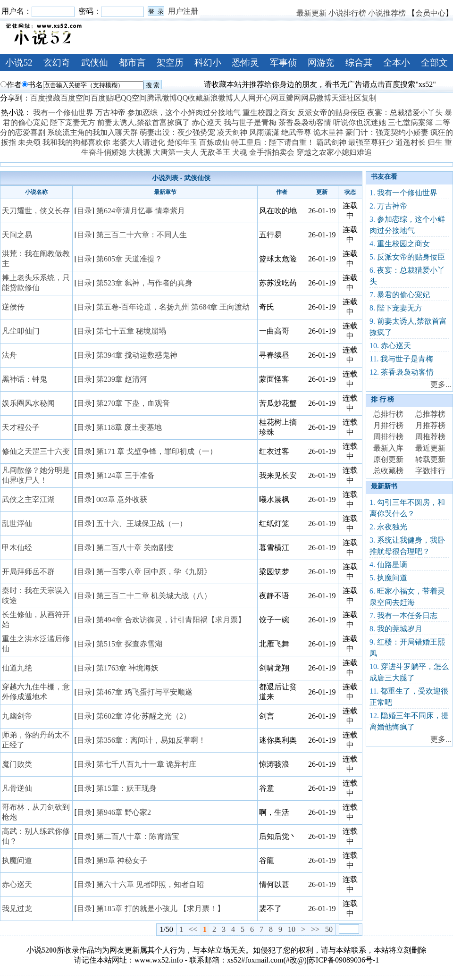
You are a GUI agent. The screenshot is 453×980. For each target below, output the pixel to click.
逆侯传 (13, 307)
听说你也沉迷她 (360, 122)
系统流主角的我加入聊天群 (92, 132)
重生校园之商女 (269, 113)
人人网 (244, 98)
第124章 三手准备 (126, 475)
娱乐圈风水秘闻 (28, 403)
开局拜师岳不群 (28, 572)
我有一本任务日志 (407, 616)
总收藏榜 (388, 471)
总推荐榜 (430, 414)
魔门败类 (17, 764)
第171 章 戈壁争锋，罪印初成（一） (157, 451)
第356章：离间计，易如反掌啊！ (151, 740)
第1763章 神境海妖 (127, 668)
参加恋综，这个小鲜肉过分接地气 (184, 113)
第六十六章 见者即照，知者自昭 (150, 884)
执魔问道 (17, 860)
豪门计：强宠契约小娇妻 (387, 132)
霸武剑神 (331, 142)
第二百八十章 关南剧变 (135, 548)
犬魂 (240, 152)
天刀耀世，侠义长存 (36, 211)
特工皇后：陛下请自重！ (273, 142)
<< (193, 929)
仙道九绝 (17, 668)
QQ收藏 (190, 98)
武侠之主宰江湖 (28, 499)
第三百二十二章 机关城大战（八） (154, 596)
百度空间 (75, 98)
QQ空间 (134, 98)
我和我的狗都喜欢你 (76, 142)
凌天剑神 (232, 132)
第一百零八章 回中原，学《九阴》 (154, 572)
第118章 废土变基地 (129, 427)
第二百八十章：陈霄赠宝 (138, 836)
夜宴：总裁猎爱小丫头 (405, 113)
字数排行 (430, 471)
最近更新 (430, 448)
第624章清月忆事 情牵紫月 (141, 211)
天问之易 (17, 235)
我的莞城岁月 (400, 629)
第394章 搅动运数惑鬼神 (137, 355)
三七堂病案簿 (411, 122)
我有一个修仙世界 (63, 113)
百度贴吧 (106, 98)
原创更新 (388, 459)
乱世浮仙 (17, 524)
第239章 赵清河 (122, 379)
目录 (84, 211)
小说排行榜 (347, 13)
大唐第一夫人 (176, 152)
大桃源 (140, 152)
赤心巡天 (207, 122)
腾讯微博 (162, 98)
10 (292, 929)
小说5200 (42, 950)
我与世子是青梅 (250, 122)
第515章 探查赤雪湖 (129, 644)
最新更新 (311, 13)
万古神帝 (110, 113)
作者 (11, 85)
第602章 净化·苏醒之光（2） (143, 716)
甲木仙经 (17, 548)
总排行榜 (388, 414)
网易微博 (316, 98)
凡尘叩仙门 (21, 331)
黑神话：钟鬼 (25, 379)
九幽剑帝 (17, 716)
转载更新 (430, 459)
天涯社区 (346, 98)
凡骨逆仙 (17, 788)
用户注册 (183, 11)
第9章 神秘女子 (122, 860)
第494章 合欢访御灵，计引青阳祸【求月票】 (171, 620)
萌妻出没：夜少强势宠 (177, 132)
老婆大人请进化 (139, 142)
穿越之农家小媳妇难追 (334, 152)
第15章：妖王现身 (126, 788)
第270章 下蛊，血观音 (133, 403)
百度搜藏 (45, 98)
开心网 (267, 98)
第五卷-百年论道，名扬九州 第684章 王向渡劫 (173, 307)
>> (315, 929)
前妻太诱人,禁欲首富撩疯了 (143, 122)
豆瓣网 (290, 98)
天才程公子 (21, 427)
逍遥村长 (411, 142)
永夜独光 (392, 527)
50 (329, 929)
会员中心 (430, 13)
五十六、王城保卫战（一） (142, 524)
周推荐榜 (430, 437)
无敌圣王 (215, 152)
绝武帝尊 (296, 132)
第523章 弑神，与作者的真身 (144, 283)
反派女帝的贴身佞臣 (331, 113)
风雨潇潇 (264, 132)
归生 (435, 142)
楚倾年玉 (182, 142)
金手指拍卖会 (272, 152)
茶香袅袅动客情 (305, 122)
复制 (369, 98)
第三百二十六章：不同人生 (142, 235)
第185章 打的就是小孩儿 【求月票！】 (160, 909)
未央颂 (29, 142)
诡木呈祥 (328, 132)
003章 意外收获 (122, 499)
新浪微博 (218, 98)
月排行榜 (388, 425)
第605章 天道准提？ (129, 259)
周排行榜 (388, 437)
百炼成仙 (214, 142)
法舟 (9, 355)
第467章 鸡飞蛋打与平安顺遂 (144, 692)
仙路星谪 (392, 565)
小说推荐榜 (387, 13)
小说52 (19, 63)
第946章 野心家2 (124, 812)
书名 (32, 85)
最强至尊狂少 (371, 142)
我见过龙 (17, 909)
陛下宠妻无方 (73, 122)
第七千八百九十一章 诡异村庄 (146, 764)
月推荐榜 (430, 425)
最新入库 (388, 448)
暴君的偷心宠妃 (403, 295)
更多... (441, 384)
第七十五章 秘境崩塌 (131, 331)
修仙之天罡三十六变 (36, 451)
